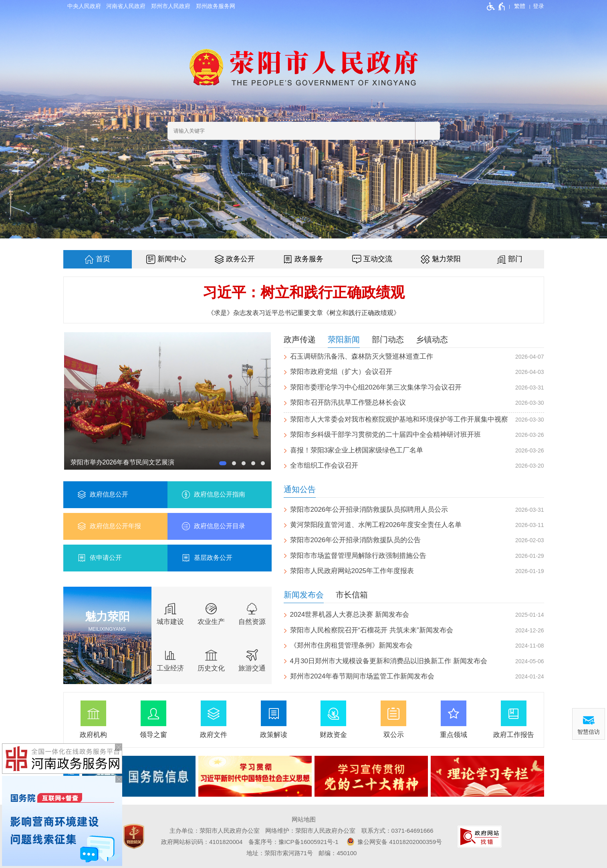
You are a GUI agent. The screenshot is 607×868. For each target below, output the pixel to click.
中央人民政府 (84, 6)
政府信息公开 (109, 494)
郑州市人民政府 (171, 6)
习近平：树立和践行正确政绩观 (304, 292)
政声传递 (300, 339)
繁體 (520, 6)
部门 (515, 259)
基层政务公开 (213, 558)
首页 (103, 259)
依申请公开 (106, 558)
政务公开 (240, 259)
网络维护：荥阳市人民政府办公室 (310, 831)
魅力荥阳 (446, 259)
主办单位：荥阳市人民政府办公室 (215, 831)
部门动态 (388, 339)
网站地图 (304, 819)
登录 (538, 6)
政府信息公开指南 (220, 494)
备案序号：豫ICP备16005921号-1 (293, 842)
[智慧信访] (589, 724)
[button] (223, 463)
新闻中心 (172, 259)
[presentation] (540, 776)
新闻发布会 (304, 595)
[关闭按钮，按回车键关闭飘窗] (119, 779)
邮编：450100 (338, 853)
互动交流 (378, 259)
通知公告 (300, 489)
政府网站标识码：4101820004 (202, 842)
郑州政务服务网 (216, 6)
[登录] (538, 6)
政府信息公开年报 (115, 526)
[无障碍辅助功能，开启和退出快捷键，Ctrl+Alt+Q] (496, 6)
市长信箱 (352, 595)
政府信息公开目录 (220, 526)
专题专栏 (71, 776)
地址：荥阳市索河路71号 (280, 853)
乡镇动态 (432, 339)
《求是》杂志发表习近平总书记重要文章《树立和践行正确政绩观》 (304, 313)
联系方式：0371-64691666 (397, 831)
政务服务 (309, 259)
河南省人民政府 (126, 6)
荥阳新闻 (344, 339)
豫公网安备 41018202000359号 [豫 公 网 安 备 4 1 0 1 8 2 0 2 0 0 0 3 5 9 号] (393, 842)
